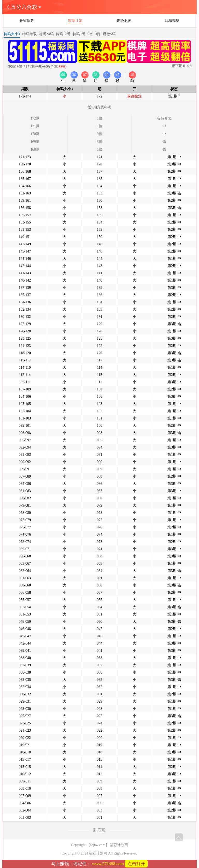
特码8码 (79, 34)
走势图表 (124, 21)
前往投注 (134, 96)
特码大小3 (12, 34)
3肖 (98, 34)
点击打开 (136, 864)
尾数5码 (109, 34)
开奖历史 (27, 21)
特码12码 (63, 34)
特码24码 (46, 34)
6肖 (90, 34)
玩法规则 (172, 21)
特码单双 (30, 34)
